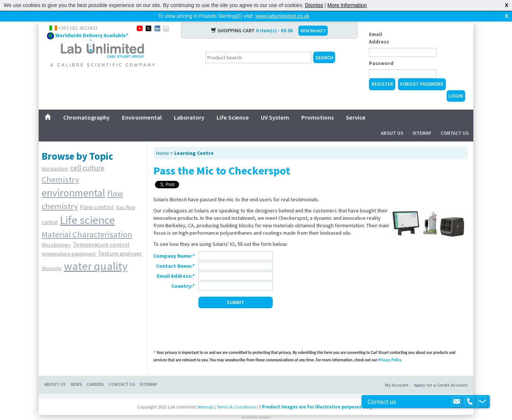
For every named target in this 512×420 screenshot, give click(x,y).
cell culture (87, 156)
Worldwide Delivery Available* (92, 23)
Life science (87, 208)
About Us (392, 121)
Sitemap (422, 121)
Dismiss (314, 5)
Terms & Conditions (236, 395)
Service (356, 105)
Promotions (317, 105)
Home (163, 141)
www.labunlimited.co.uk (282, 16)
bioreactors (55, 157)
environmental (73, 181)
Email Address (379, 26)
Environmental (142, 105)
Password (381, 51)
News (76, 372)
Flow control (97, 195)
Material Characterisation (87, 222)
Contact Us (455, 121)
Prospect (265, 406)
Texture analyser (120, 241)
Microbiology (56, 233)
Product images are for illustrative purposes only (317, 395)
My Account (397, 373)
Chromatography (86, 105)
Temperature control (101, 232)
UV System (275, 105)
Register (382, 72)
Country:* (183, 274)
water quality (96, 254)
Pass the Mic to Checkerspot (222, 159)
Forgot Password (422, 72)
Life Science (233, 105)
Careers (95, 372)
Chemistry (60, 167)
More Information (347, 5)
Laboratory (189, 105)
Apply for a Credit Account (441, 373)
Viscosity (52, 256)
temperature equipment (69, 242)
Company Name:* (174, 244)
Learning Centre (194, 141)
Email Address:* (176, 264)
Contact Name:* (175, 254)
